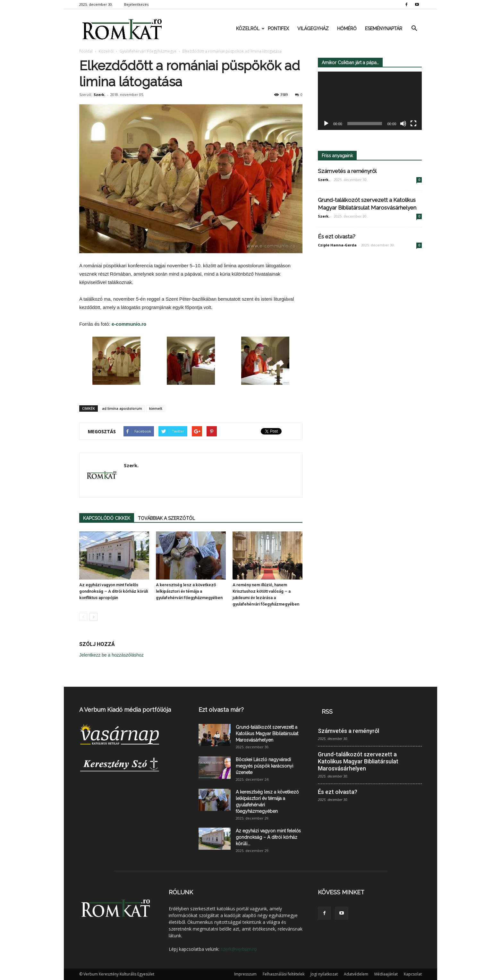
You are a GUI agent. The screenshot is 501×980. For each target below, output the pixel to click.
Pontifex (278, 29)
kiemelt (156, 408)
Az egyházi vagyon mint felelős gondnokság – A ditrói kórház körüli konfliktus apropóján (114, 591)
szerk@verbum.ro (239, 949)
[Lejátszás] (326, 124)
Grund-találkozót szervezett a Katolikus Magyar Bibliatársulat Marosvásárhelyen (267, 734)
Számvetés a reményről (347, 171)
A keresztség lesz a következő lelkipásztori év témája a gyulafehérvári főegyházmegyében (189, 591)
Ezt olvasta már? (221, 710)
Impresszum (245, 974)
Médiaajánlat (386, 974)
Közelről (250, 29)
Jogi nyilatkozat (324, 974)
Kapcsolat (413, 974)
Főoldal (86, 51)
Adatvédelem (356, 974)
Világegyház (313, 29)
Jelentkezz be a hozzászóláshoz (111, 655)
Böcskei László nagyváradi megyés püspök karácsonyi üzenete (264, 766)
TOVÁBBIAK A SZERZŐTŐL (166, 518)
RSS (327, 712)
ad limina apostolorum (122, 408)
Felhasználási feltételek (284, 974)
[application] (370, 101)
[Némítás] (403, 124)
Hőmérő (347, 29)
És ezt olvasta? (337, 236)
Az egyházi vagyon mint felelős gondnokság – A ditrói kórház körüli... (268, 837)
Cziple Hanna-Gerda (337, 245)
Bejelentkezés (136, 4)
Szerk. (99, 95)
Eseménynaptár (384, 29)
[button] (414, 29)
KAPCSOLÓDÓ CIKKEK (107, 518)
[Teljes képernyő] (413, 124)
